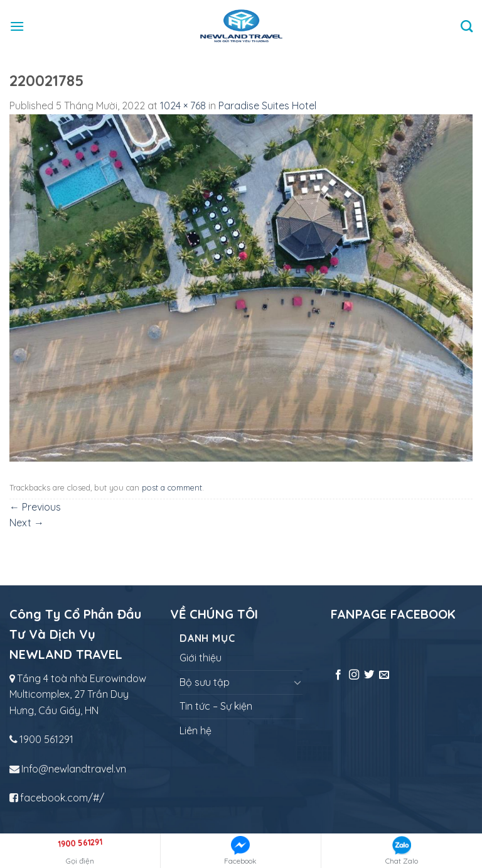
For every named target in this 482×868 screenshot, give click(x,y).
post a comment (172, 487)
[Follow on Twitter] (369, 675)
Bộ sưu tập (205, 682)
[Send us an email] (384, 675)
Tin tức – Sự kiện (216, 706)
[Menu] (17, 26)
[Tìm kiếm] (467, 26)
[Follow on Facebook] (338, 675)
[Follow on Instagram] (354, 675)
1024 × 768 (183, 106)
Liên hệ (195, 730)
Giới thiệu (201, 658)
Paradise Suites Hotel (267, 106)
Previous (35, 507)
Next (27, 523)
